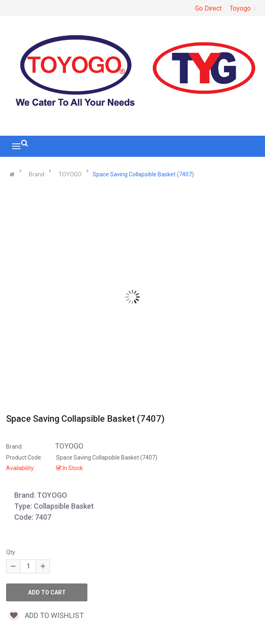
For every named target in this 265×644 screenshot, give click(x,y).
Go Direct (208, 8)
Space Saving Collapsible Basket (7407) (143, 174)
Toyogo (240, 8)
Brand (37, 174)
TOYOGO (70, 174)
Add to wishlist (46, 615)
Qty (11, 552)
